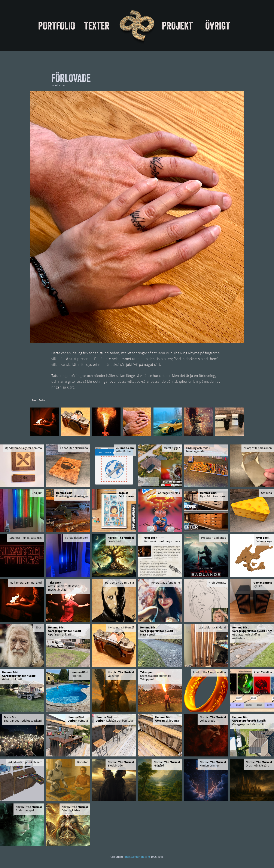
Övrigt (218, 26)
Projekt (177, 26)
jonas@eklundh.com (137, 857)
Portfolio (57, 26)
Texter (97, 26)
